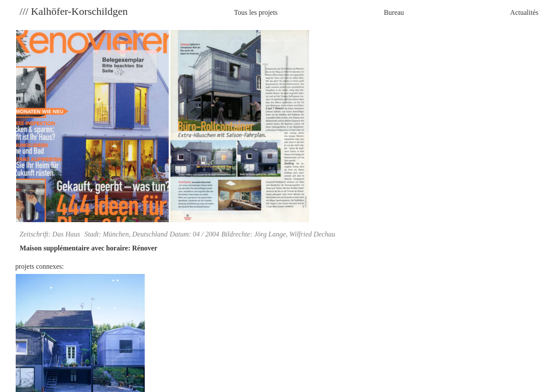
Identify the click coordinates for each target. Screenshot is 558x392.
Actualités (524, 12)
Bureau (394, 12)
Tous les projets (256, 12)
